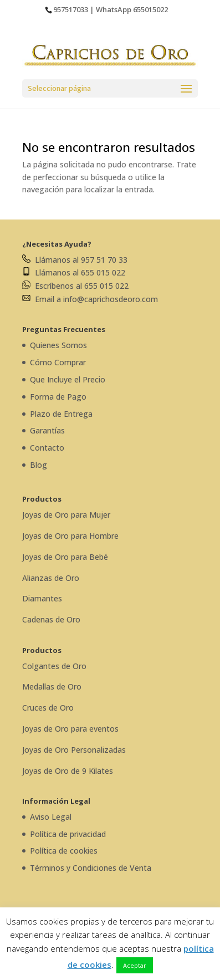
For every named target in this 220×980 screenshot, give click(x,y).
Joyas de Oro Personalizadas (74, 750)
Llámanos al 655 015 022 (74, 272)
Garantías (47, 430)
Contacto (47, 448)
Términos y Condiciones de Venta (91, 868)
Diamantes (42, 598)
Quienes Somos (58, 345)
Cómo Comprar (58, 362)
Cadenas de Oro (51, 619)
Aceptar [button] (135, 965)
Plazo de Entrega (61, 414)
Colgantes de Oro (54, 666)
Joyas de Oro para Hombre (70, 536)
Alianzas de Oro (51, 578)
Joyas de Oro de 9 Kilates (68, 771)
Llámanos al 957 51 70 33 (75, 260)
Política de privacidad (68, 834)
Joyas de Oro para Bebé (65, 557)
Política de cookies (64, 851)
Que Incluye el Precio (68, 379)
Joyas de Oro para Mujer (66, 515)
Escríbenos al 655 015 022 (75, 286)
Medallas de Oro (52, 686)
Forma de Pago (58, 397)
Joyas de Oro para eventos (70, 729)
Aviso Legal (51, 817)
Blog (39, 465)
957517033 (71, 9)
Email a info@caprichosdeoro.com (90, 299)
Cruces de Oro (48, 708)
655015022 (150, 9)
